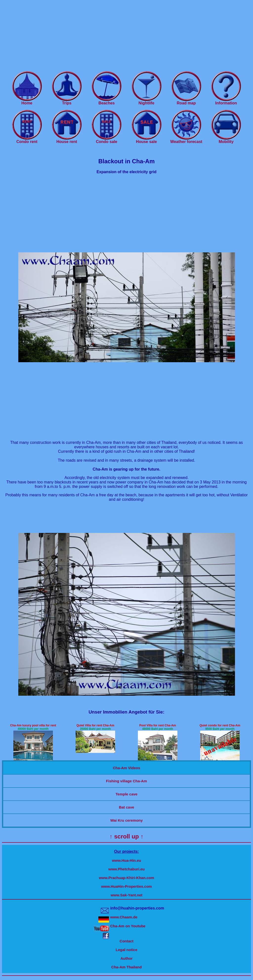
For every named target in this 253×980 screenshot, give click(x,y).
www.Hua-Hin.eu (126, 860)
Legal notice (126, 950)
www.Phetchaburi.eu (127, 869)
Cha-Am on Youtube (128, 926)
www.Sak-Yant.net (127, 895)
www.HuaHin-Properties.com (126, 886)
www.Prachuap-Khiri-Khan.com (126, 878)
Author (126, 958)
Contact (126, 941)
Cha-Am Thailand (126, 967)
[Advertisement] (126, 37)
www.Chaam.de (124, 917)
